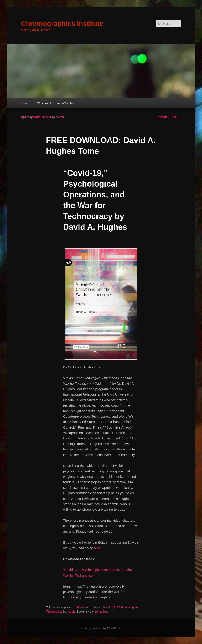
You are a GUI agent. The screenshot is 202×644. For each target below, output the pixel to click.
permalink (101, 612)
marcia (60, 117)
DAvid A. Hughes (127, 608)
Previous (161, 117)
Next (176, 117)
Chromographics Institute (62, 23)
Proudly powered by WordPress (101, 628)
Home (26, 103)
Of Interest (83, 608)
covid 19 (110, 608)
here (98, 548)
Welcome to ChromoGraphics (56, 103)
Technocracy (54, 612)
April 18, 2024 (30, 117)
